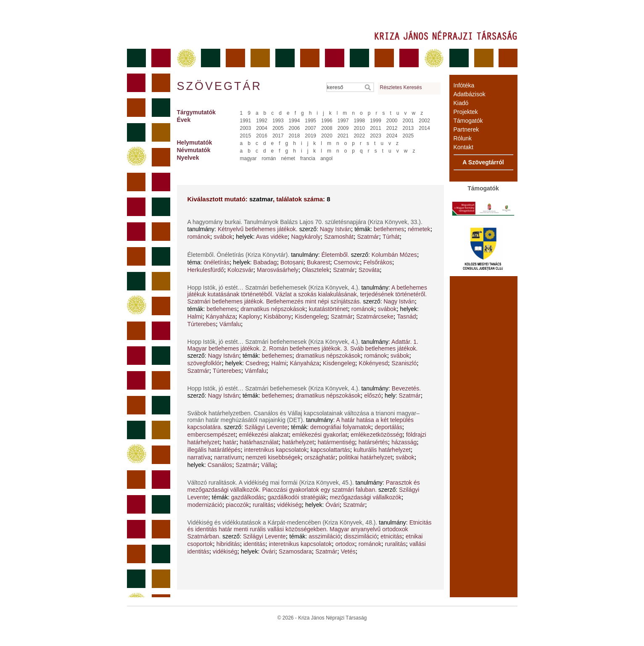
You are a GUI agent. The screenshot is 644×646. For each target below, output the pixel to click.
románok (199, 237)
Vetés (348, 551)
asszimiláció (324, 536)
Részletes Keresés (401, 87)
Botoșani (292, 262)
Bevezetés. (406, 388)
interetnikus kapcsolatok (276, 450)
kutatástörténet (329, 309)
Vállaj (268, 465)
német (288, 158)
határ (230, 442)
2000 (392, 121)
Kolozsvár (240, 270)
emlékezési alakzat (264, 435)
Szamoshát (339, 237)
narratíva (199, 457)
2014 (424, 128)
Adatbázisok (470, 94)
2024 (392, 136)
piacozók (237, 505)
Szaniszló (404, 363)
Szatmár (368, 237)
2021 (343, 136)
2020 (327, 136)
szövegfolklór (205, 363)
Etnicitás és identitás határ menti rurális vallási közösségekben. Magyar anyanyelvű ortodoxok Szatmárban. (310, 529)
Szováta (369, 270)
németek (419, 229)
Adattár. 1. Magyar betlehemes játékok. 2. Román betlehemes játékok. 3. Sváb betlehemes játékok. (303, 345)
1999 (376, 121)
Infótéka (464, 85)
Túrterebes (202, 324)
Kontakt (463, 147)
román (269, 158)
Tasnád (406, 316)
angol (326, 158)
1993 (278, 121)
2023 (376, 136)
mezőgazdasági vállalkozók (366, 497)
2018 (294, 136)
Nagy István (335, 229)
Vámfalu (230, 324)
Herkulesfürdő (206, 270)
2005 (278, 128)
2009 (343, 128)
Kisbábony (277, 316)
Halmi (195, 316)
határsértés (373, 442)
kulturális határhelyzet (382, 450)
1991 (246, 121)
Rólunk (463, 138)
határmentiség (337, 442)
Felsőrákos (377, 262)
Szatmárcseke (375, 316)
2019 (310, 136)
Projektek (466, 112)
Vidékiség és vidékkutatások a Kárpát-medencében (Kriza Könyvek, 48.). (283, 522)
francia (308, 158)
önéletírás (216, 262)
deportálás (388, 427)
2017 (278, 136)
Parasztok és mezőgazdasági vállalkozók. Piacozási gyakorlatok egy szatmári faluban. (304, 486)
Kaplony (249, 316)
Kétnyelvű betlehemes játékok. (258, 229)
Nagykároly (306, 237)
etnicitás (391, 536)
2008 (327, 128)
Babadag (265, 262)
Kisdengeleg (311, 316)
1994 (294, 121)
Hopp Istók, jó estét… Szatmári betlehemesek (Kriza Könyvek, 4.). (274, 287)
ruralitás (263, 505)
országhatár (320, 457)
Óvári (332, 505)
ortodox (345, 544)
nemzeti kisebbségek (273, 457)
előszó (372, 396)
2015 (246, 136)
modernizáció (205, 505)
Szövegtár (219, 86)
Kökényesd (373, 363)
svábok (223, 237)
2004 (262, 128)
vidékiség (289, 505)
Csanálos (220, 465)
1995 (310, 121)
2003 (246, 128)
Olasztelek (315, 270)
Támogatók (468, 121)
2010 (359, 128)
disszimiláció (360, 536)
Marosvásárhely (278, 270)
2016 (262, 136)
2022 (359, 136)
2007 (310, 128)
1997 (343, 121)
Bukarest (318, 262)
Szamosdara (295, 551)
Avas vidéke (272, 237)
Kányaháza (221, 316)
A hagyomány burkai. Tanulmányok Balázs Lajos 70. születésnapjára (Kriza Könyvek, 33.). (305, 222)
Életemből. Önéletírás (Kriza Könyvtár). (239, 255)
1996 (327, 121)
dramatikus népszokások (273, 309)
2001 (408, 121)
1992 (262, 121)
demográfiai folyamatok (341, 427)
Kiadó (461, 103)
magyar (248, 158)
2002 (424, 121)
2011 (376, 128)
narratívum (228, 457)
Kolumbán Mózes (394, 255)
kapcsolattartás (330, 450)
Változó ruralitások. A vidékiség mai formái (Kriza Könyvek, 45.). (272, 483)
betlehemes (389, 229)
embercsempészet (211, 435)
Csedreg (257, 363)
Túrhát (391, 237)
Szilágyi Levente (266, 427)
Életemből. (335, 255)
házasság (404, 442)
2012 (392, 128)
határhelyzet (298, 442)
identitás (254, 544)
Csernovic (347, 262)
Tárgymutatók (197, 112)
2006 (294, 128)
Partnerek (466, 129)
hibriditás (228, 544)
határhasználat (259, 442)
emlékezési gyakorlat (320, 435)
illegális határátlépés (214, 450)
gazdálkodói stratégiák (297, 497)
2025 (408, 136)
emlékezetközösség (376, 435)
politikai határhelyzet (366, 457)
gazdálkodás (248, 497)
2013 (408, 128)
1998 (359, 121)
